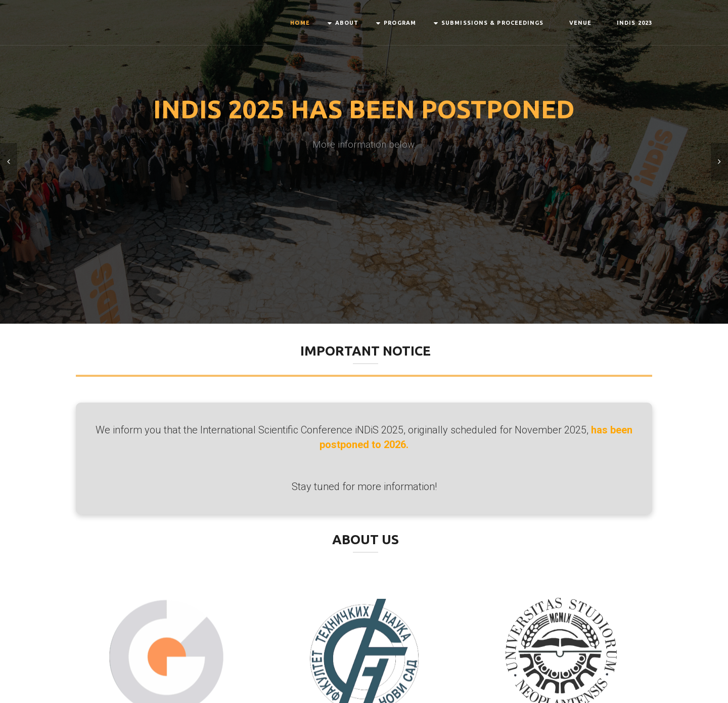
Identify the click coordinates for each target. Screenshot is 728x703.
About (347, 23)
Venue (581, 23)
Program (400, 23)
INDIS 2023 (634, 23)
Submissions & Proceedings (493, 23)
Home (300, 23)
